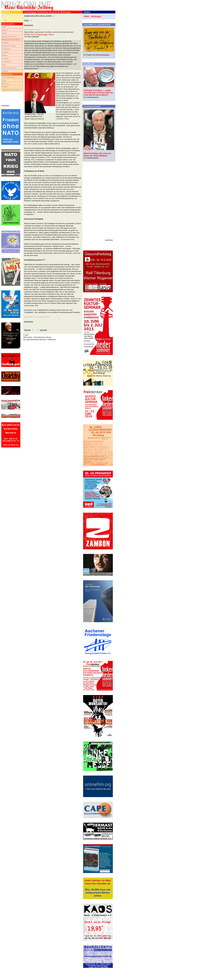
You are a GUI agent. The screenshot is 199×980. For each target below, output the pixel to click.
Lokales (5, 30)
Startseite (27, 330)
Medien (5, 55)
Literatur (5, 71)
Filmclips (5, 58)
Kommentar (6, 49)
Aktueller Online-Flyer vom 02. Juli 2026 (38, 16)
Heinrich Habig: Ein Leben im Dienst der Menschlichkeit (97, 154)
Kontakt (5, 87)
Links (4, 80)
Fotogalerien (7, 62)
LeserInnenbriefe (9, 77)
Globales (5, 43)
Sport (4, 65)
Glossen (5, 52)
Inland (4, 33)
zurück (26, 20)
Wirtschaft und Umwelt (11, 39)
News (4, 27)
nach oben (43, 330)
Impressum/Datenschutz (11, 90)
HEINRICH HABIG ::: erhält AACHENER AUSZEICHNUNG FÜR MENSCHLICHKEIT (98, 93)
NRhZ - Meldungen (92, 16)
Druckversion (29, 25)
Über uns (6, 83)
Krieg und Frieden (9, 46)
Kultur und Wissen (9, 68)
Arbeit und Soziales (10, 36)
